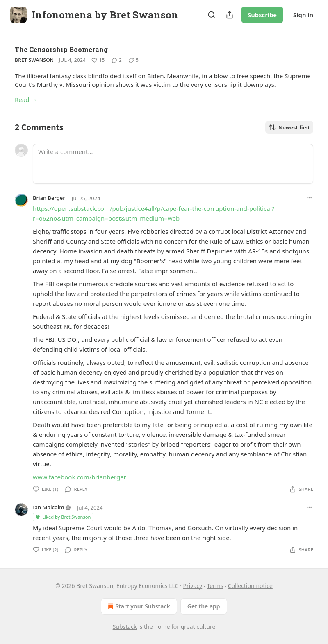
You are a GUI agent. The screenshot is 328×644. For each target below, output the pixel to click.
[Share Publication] (230, 15)
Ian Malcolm (49, 507)
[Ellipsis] (309, 198)
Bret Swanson (34, 60)
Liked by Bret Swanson (63, 517)
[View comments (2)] (117, 60)
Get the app (204, 606)
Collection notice (250, 586)
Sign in (303, 15)
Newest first (289, 127)
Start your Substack (138, 606)
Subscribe (262, 15)
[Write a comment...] (173, 164)
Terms (215, 586)
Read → (26, 99)
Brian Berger (49, 198)
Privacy (193, 586)
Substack (125, 627)
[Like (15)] (98, 60)
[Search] (212, 15)
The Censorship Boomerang (61, 49)
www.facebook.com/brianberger (80, 477)
